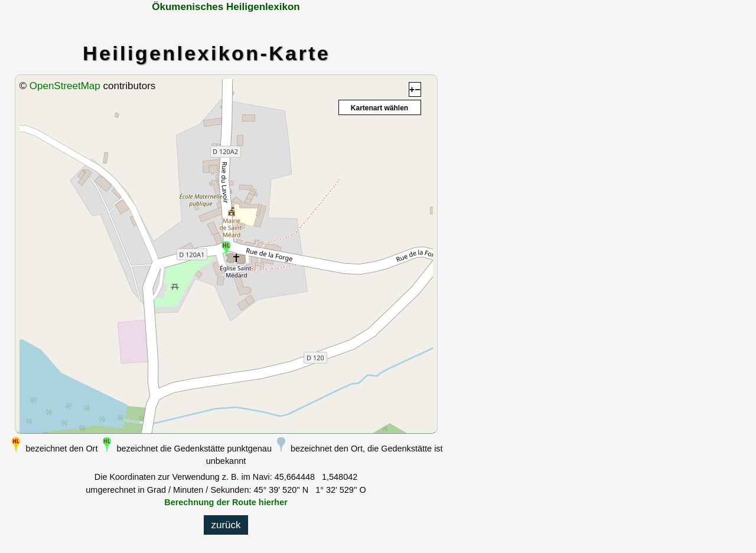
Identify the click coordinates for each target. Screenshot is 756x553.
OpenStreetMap (65, 86)
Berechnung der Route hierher (226, 502)
